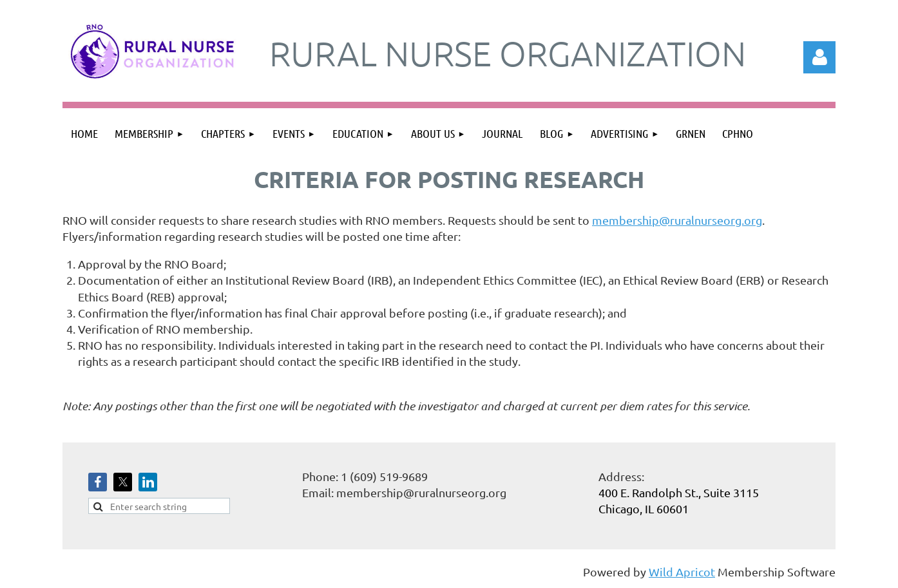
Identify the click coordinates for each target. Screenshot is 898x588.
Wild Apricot (682, 572)
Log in (819, 57)
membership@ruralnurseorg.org (677, 220)
